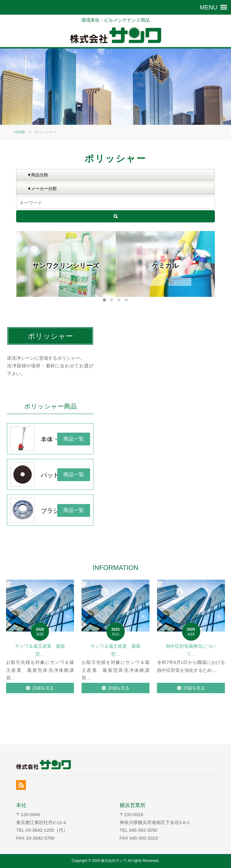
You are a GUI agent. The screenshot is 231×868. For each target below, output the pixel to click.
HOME (20, 132)
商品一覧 (74, 439)
